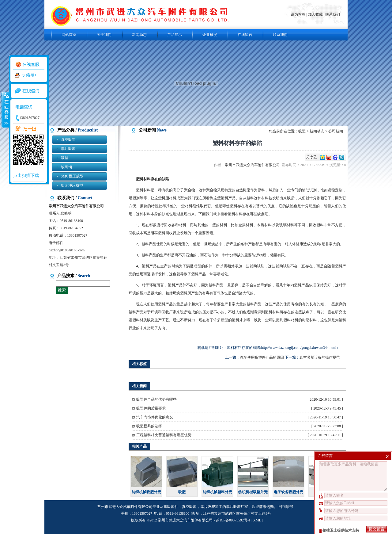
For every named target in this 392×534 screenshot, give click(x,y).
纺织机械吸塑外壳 (146, 492)
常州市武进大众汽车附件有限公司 (253, 165)
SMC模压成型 (72, 176)
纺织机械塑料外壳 (217, 492)
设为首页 (298, 14)
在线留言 (245, 35)
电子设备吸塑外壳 (288, 492)
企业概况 (210, 35)
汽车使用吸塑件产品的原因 (262, 357)
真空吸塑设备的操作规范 (320, 357)
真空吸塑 (68, 139)
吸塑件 (173, 507)
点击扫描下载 (26, 175)
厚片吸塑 (68, 149)
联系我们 (333, 14)
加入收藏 (315, 14)
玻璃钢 (66, 167)
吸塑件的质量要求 (151, 408)
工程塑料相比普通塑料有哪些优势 (164, 435)
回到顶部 (286, 507)
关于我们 (104, 35)
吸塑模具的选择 (149, 426)
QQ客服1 (29, 75)
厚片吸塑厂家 (237, 507)
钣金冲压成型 (72, 185)
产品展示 (175, 35)
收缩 (5, 109)
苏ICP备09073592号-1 (233, 520)
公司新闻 (336, 131)
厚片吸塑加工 (211, 507)
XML (257, 520)
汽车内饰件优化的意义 (155, 417)
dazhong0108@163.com (67, 250)
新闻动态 (139, 35)
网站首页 (69, 35)
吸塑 (65, 158)
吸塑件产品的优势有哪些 (156, 399)
